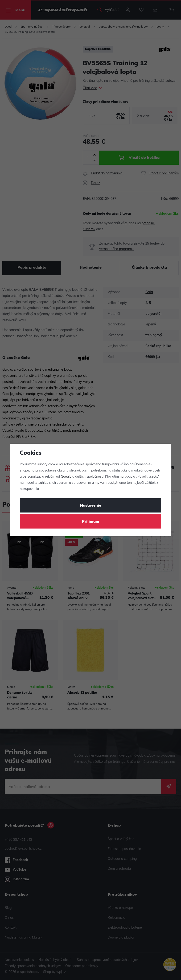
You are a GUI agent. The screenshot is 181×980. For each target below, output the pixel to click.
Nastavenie (91, 506)
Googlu (66, 477)
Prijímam (91, 522)
